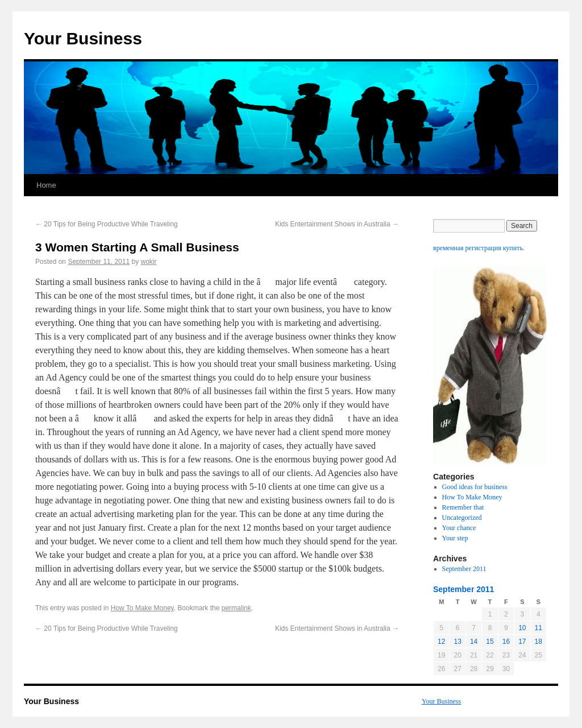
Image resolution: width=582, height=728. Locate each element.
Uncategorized (462, 518)
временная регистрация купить (478, 248)
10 (522, 628)
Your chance (459, 528)
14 (474, 642)
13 (457, 642)
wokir (149, 262)
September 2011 (464, 569)
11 (539, 628)
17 (522, 642)
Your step (455, 538)
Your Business (83, 38)
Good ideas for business (475, 487)
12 (441, 642)
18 (539, 642)
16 (506, 642)
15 (490, 642)
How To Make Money (142, 608)
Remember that (463, 507)
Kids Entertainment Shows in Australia (337, 224)
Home (46, 185)
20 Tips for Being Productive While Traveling (107, 224)
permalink (236, 608)
